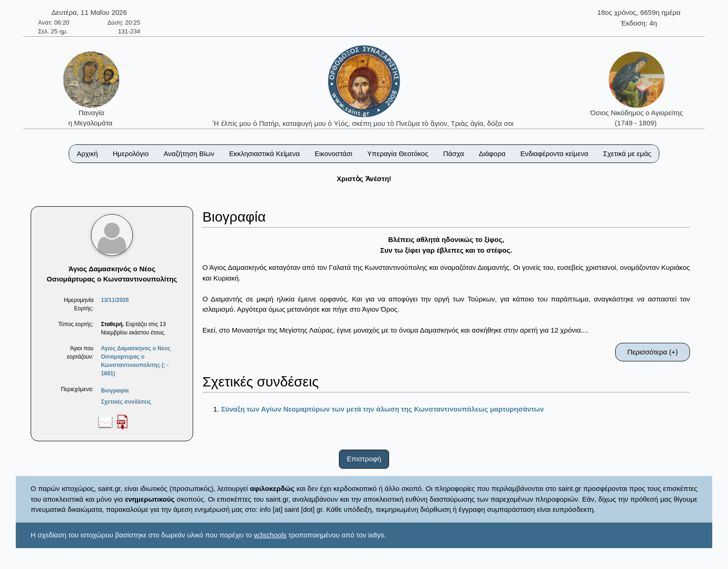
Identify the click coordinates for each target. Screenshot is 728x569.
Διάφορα (492, 154)
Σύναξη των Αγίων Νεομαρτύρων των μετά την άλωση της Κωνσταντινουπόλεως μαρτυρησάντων (382, 409)
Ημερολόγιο (131, 154)
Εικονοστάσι (334, 154)
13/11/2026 (115, 300)
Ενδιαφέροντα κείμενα (554, 154)
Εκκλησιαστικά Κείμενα (264, 154)
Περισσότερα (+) (653, 352)
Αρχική (87, 154)
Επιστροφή (364, 459)
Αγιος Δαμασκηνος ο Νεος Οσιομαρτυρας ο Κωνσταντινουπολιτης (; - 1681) (136, 361)
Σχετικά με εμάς (627, 154)
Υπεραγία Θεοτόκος (398, 154)
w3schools (270, 535)
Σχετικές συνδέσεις (126, 402)
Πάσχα (453, 154)
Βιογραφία (115, 391)
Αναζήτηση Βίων (189, 154)
